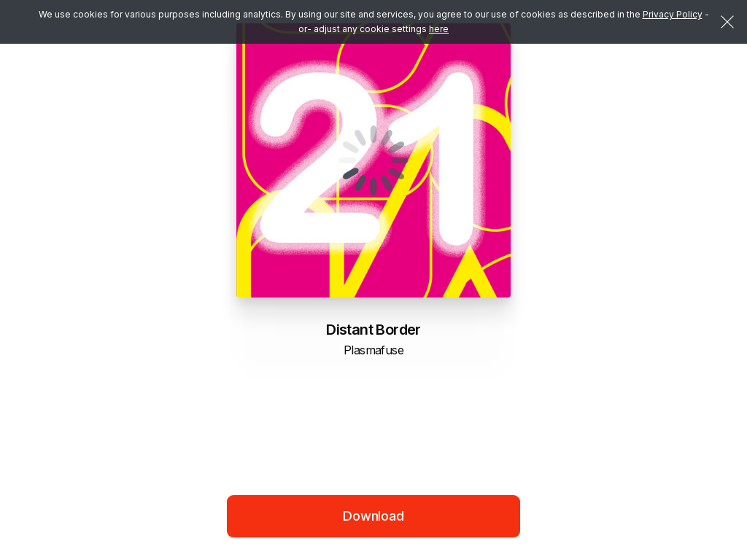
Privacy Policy (673, 14)
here (439, 29)
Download (373, 516)
